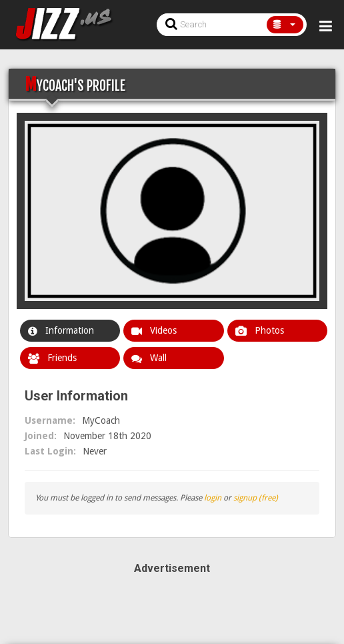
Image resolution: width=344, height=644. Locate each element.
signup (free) (256, 498)
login (213, 498)
